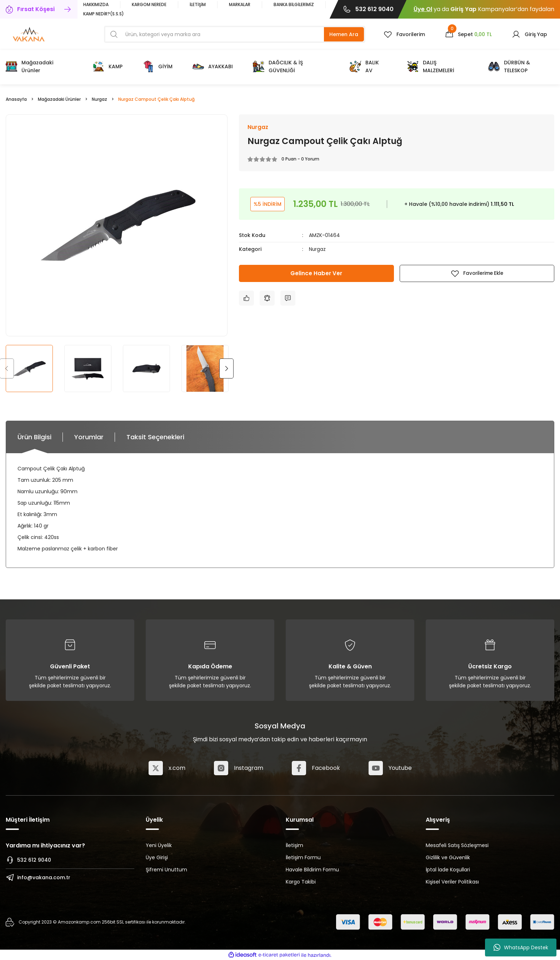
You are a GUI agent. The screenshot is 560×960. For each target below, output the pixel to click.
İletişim (294, 845)
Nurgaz (317, 249)
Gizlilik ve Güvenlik (448, 857)
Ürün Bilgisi (34, 437)
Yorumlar (89, 437)
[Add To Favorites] (477, 273)
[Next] (226, 368)
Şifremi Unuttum (166, 870)
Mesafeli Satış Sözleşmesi (457, 845)
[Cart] (468, 34)
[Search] (235, 34)
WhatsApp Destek (521, 947)
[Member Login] (529, 34)
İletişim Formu (303, 857)
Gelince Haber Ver (316, 273)
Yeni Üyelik (159, 845)
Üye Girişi (157, 857)
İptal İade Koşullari (448, 870)
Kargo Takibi (301, 882)
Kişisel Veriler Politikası (452, 882)
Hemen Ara (344, 34)
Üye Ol (423, 9)
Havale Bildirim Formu (312, 870)
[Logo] (29, 34)
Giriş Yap (463, 9)
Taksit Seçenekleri (155, 437)
